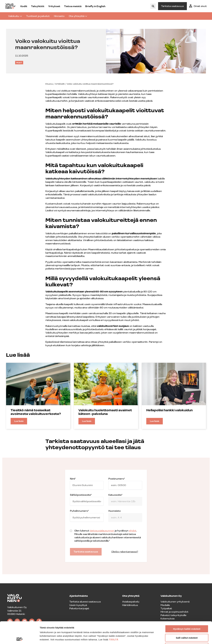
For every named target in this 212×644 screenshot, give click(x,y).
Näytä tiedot (162, 638)
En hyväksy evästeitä (187, 625)
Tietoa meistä (73, 6)
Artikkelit (60, 84)
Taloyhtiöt (38, 6)
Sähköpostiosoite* (87, 499)
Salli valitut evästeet (187, 616)
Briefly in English (95, 6)
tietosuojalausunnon (102, 530)
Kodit (24, 6)
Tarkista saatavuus (172, 6)
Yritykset (54, 6)
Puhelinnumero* (87, 515)
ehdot (133, 530)
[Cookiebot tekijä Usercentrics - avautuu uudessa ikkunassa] (20, 638)
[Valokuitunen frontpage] (10, 6)
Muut (19, 63)
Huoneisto (125, 515)
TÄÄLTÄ (114, 618)
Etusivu (49, 84)
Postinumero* (125, 483)
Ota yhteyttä (78, 16)
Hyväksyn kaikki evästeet (187, 607)
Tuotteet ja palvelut (38, 16)
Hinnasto (59, 16)
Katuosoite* (125, 499)
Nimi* (87, 483)
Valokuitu (15, 16)
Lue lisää (21, 422)
